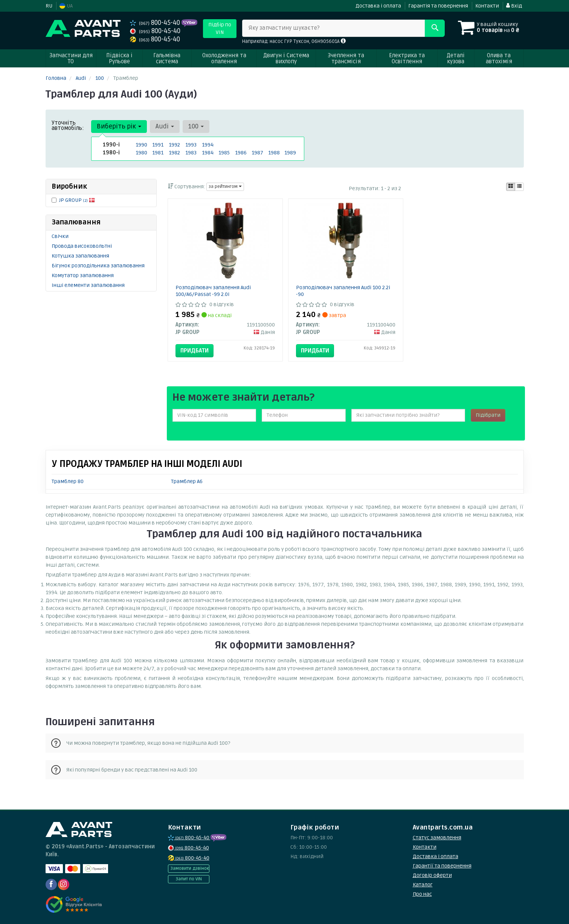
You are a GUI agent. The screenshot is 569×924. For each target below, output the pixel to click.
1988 (274, 153)
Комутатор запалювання (83, 275)
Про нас (422, 894)
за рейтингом (225, 187)
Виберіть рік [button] (119, 126)
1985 (224, 153)
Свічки (60, 236)
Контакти (487, 6)
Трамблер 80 (68, 481)
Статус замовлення (437, 838)
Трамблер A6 (187, 481)
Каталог (423, 885)
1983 (191, 153)
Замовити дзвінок (190, 868)
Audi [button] (165, 126)
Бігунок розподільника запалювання (98, 266)
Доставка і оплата (378, 6)
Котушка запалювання (80, 256)
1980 (141, 153)
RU (49, 6)
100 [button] (196, 126)
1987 (257, 153)
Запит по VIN (189, 879)
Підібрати (488, 415)
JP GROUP (77, 200)
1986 (241, 153)
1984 (208, 153)
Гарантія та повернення (438, 6)
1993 (191, 145)
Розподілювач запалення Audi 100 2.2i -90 (343, 291)
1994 (208, 145)
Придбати (194, 351)
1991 (158, 145)
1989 (290, 153)
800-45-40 (156, 23)
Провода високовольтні (82, 246)
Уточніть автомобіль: (68, 125)
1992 (174, 145)
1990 (141, 145)
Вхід (514, 6)
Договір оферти (432, 875)
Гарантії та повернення (442, 866)
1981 (158, 153)
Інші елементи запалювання (88, 285)
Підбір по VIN (220, 28)
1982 (174, 153)
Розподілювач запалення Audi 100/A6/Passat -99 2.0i (213, 291)
